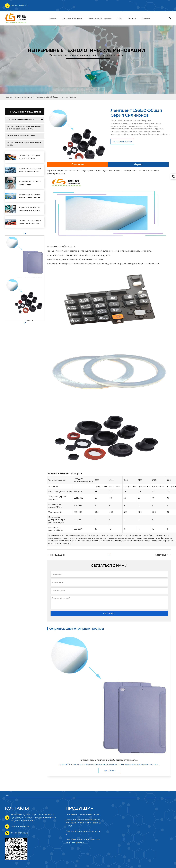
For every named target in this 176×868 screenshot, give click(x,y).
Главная (9, 97)
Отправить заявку (122, 142)
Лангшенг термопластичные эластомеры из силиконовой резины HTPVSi (24, 128)
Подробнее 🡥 (109, 770)
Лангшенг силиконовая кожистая (21, 136)
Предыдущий (57, 555)
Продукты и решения (24, 97)
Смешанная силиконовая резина (20, 120)
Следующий (161, 555)
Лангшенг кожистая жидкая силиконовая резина (24, 144)
